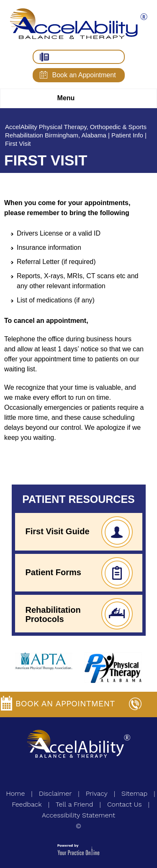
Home (15, 793)
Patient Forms (53, 572)
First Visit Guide (58, 531)
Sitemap (134, 793)
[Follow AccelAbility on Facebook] (71, 777)
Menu (77, 99)
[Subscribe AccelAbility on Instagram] (57, 777)
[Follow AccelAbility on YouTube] (101, 777)
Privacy (97, 793)
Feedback (27, 804)
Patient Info (127, 135)
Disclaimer (55, 793)
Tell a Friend (75, 804)
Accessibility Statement (78, 815)
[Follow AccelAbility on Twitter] (86, 777)
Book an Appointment (84, 75)
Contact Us (125, 804)
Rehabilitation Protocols (53, 614)
